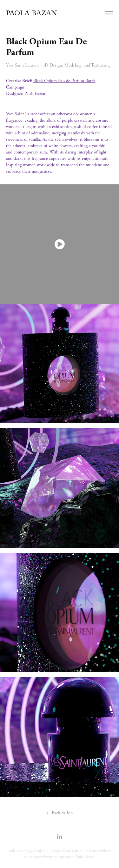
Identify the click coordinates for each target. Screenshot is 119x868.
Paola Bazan (32, 13)
